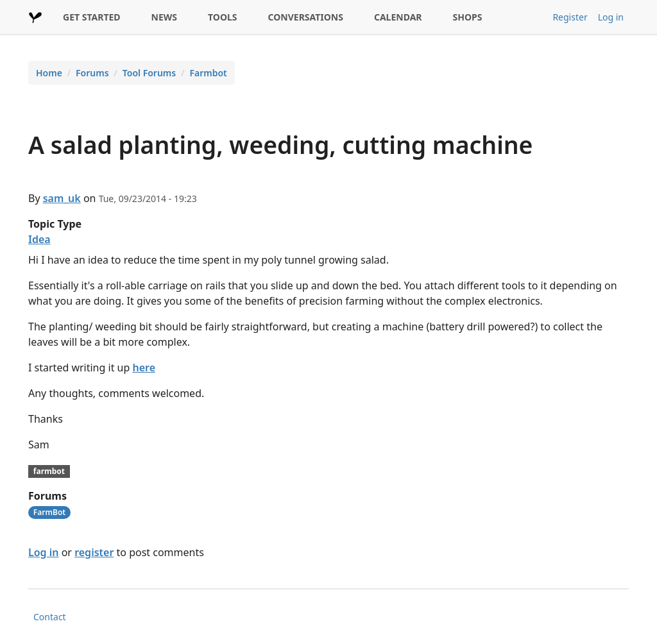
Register (570, 17)
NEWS (164, 17)
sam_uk (62, 198)
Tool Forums (149, 73)
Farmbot (208, 73)
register (94, 552)
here (144, 368)
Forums (92, 73)
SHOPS (468, 17)
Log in (611, 17)
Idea (39, 239)
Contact (50, 617)
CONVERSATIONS (306, 17)
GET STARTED (92, 17)
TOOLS (223, 17)
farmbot (49, 471)
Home (49, 73)
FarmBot (49, 512)
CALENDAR (398, 17)
